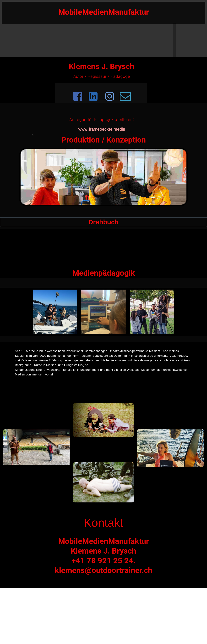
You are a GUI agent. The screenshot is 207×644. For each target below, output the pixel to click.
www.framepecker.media (102, 129)
